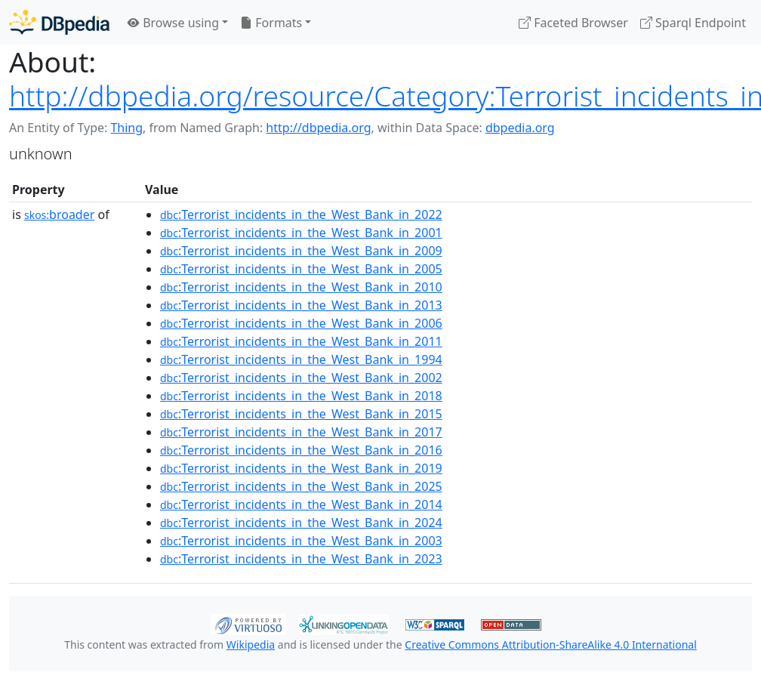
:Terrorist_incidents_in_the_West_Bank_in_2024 (301, 523)
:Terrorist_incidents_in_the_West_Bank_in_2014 (301, 504)
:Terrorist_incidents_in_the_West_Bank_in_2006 (301, 323)
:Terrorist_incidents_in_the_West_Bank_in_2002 (301, 378)
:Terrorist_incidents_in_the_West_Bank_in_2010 (301, 287)
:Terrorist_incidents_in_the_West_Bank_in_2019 (301, 468)
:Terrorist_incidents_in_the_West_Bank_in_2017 (301, 432)
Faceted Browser (573, 23)
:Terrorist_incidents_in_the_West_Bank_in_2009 (301, 251)
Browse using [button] (173, 23)
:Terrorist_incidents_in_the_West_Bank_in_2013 (301, 305)
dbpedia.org (520, 128)
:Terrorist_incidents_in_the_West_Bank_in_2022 (301, 214)
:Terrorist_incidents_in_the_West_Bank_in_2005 (301, 269)
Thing (126, 128)
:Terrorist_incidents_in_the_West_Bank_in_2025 (301, 486)
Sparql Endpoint (693, 23)
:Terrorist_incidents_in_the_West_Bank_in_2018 (301, 396)
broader (59, 214)
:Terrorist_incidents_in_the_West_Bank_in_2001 (301, 233)
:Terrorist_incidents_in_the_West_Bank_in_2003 (301, 541)
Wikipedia (251, 644)
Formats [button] (271, 23)
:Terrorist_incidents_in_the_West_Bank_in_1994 (301, 359)
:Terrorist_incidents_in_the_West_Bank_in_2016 (301, 450)
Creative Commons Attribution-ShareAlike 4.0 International (550, 644)
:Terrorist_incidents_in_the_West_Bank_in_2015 (301, 414)
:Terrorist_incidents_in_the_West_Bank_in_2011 (301, 341)
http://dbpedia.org (318, 128)
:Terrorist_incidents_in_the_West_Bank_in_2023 (301, 559)
